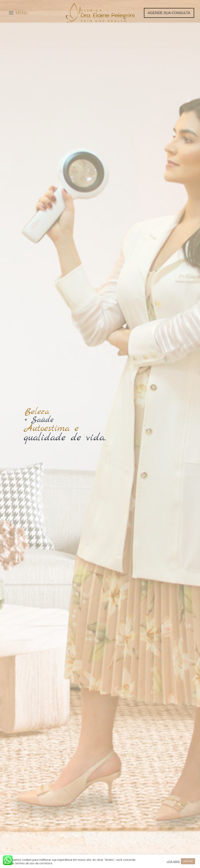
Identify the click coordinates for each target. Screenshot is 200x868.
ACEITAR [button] (188, 861)
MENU (21, 13)
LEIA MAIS (173, 861)
